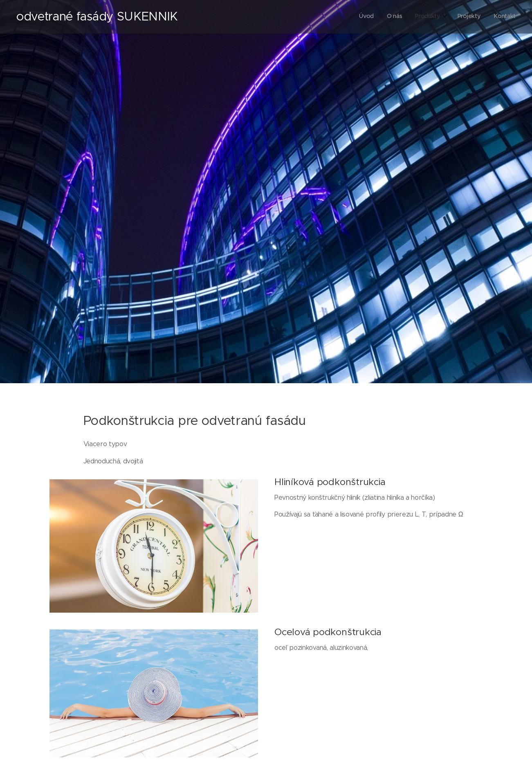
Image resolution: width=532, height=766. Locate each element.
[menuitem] (461, 17)
